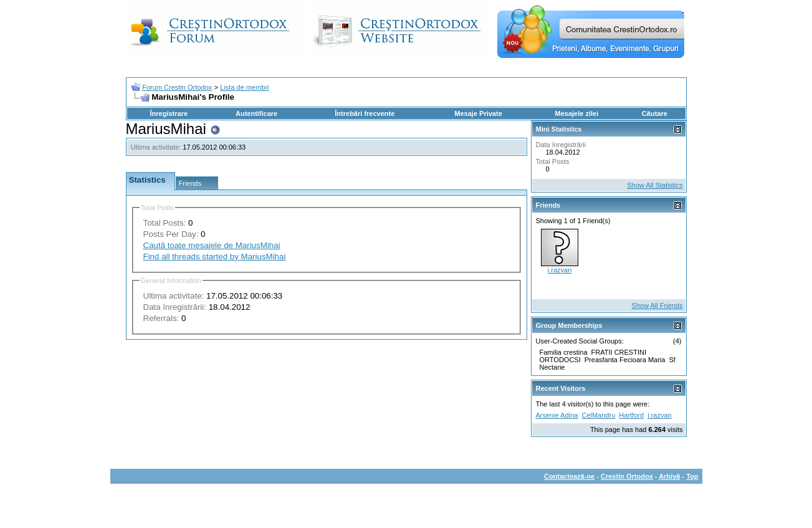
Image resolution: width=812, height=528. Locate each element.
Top (692, 476)
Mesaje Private (478, 113)
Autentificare (256, 113)
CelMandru (598, 415)
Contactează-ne (569, 476)
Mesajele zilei (577, 113)
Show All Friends (657, 305)
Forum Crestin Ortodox (177, 87)
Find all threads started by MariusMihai (215, 257)
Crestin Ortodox (627, 476)
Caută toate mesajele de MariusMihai (212, 245)
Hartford (631, 415)
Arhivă (669, 476)
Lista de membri (244, 87)
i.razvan (560, 270)
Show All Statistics (655, 185)
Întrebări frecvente (365, 113)
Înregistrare (169, 113)
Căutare (655, 113)
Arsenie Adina (557, 415)
